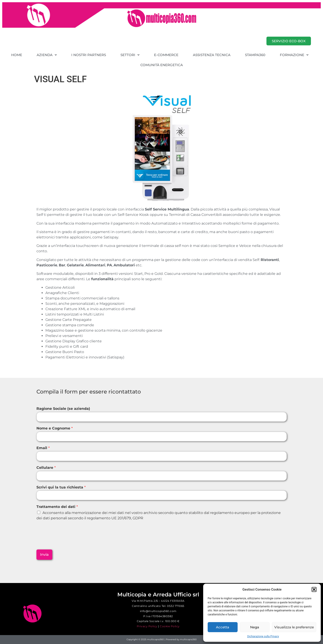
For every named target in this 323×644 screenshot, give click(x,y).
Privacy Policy (147, 626)
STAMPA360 (255, 55)
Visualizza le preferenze (294, 627)
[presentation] (70, 542)
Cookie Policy (170, 626)
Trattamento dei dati (57, 507)
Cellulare (46, 468)
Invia (44, 555)
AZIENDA (47, 55)
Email (43, 448)
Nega (255, 627)
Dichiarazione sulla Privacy (263, 636)
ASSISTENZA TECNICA (212, 55)
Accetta (223, 627)
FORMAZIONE (294, 55)
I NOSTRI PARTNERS (89, 55)
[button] (314, 589)
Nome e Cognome (55, 428)
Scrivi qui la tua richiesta (61, 487)
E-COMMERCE (166, 55)
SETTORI (130, 55)
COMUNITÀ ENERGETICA (162, 65)
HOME (17, 55)
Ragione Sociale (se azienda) (63, 409)
